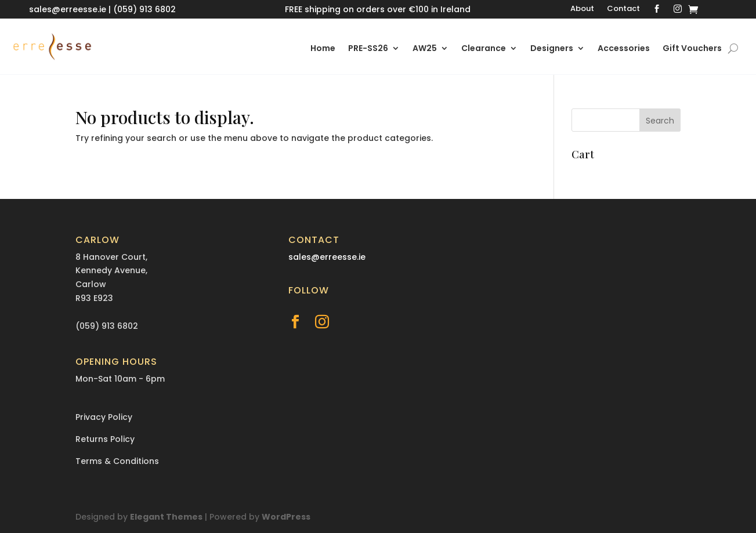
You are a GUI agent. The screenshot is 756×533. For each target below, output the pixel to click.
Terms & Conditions (117, 461)
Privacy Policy (104, 417)
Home (323, 49)
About (582, 9)
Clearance (484, 49)
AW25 (425, 49)
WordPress (286, 517)
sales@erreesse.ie (68, 9)
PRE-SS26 (368, 49)
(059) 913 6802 (144, 9)
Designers (552, 49)
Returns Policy (105, 439)
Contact (623, 9)
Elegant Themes (166, 517)
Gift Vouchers (692, 49)
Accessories (624, 49)
